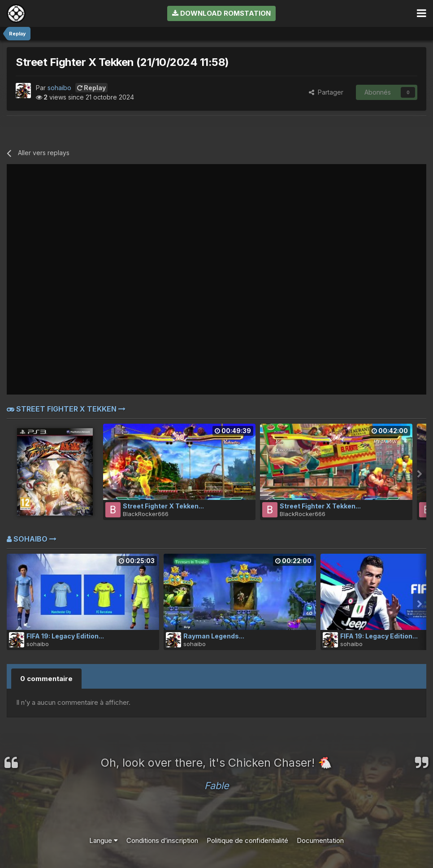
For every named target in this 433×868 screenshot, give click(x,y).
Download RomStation (221, 13)
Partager (326, 92)
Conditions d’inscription (162, 840)
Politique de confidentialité (247, 840)
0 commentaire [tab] (46, 679)
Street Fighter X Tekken (66, 409)
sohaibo (59, 88)
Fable (217, 786)
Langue (104, 840)
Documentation (320, 840)
